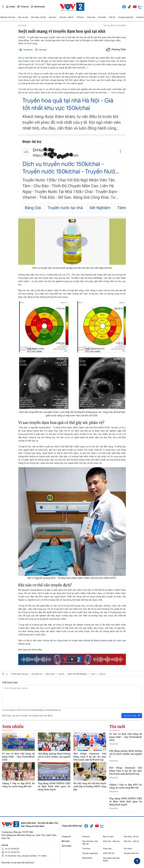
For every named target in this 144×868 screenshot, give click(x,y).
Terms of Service (52, 710)
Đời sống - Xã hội (38, 17)
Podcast (23, 7)
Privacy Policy (39, 710)
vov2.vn (102, 674)
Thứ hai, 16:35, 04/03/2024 (115, 25)
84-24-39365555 (12, 849)
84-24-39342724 (12, 852)
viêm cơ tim (50, 674)
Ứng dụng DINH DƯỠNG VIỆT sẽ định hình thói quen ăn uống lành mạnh (126, 801)
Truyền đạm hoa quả (19, 674)
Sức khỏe (102, 17)
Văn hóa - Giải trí (66, 17)
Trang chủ (66, 836)
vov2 (93, 674)
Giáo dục (53, 17)
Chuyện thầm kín (131, 853)
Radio (11, 7)
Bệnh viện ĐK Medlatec (77, 674)
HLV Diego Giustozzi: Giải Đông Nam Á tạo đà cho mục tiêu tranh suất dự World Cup (126, 771)
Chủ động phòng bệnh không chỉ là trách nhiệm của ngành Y (126, 754)
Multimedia (38, 7)
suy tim (61, 674)
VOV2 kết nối (109, 853)
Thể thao (80, 17)
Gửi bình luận (132, 716)
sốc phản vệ (37, 674)
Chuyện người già (126, 17)
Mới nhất (66, 841)
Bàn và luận (23, 17)
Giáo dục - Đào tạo (111, 841)
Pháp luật (91, 17)
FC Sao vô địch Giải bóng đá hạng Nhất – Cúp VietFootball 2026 (126, 737)
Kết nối (112, 17)
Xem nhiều (66, 846)
